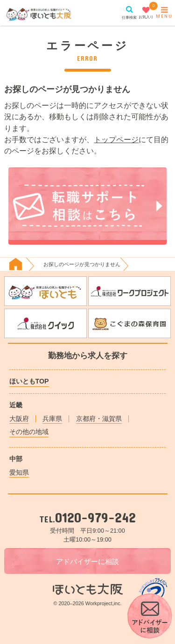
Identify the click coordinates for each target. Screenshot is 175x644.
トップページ (116, 139)
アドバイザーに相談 (87, 562)
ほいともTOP (29, 381)
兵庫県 (52, 419)
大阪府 (19, 419)
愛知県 (19, 472)
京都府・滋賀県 (99, 419)
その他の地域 (29, 432)
